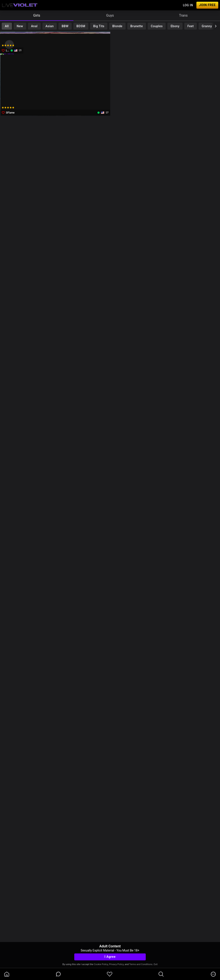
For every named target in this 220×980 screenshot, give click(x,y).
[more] (213, 974)
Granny (207, 26)
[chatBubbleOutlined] (58, 974)
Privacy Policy (116, 964)
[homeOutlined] (7, 974)
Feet (191, 26)
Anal (34, 26)
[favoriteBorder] (110, 974)
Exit (156, 964)
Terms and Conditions (141, 964)
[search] (161, 974)
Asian (50, 26)
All (7, 26)
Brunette (137, 26)
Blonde (117, 26)
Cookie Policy (101, 964)
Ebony (175, 26)
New (20, 26)
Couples (157, 26)
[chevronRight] (216, 26)
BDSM (81, 26)
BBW (65, 26)
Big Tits (99, 26)
